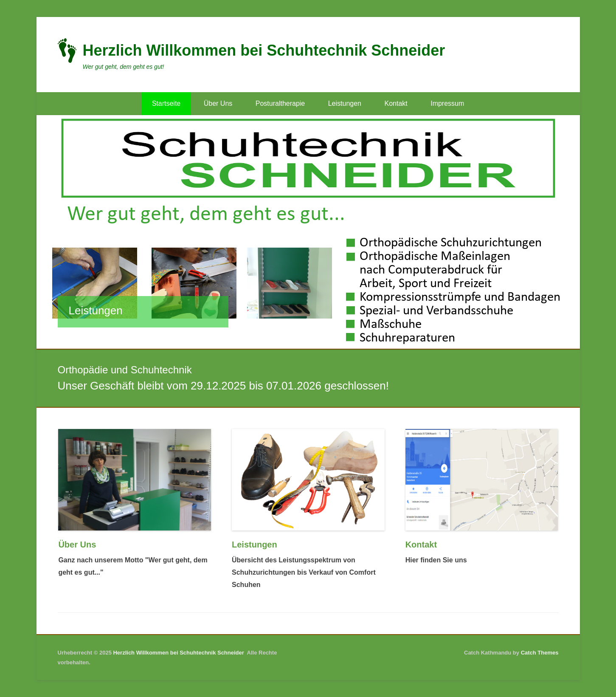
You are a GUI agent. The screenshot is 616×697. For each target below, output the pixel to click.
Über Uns (218, 103)
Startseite (166, 103)
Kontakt (396, 103)
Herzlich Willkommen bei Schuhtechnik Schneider (264, 50)
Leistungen (345, 103)
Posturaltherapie (280, 103)
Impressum (447, 103)
